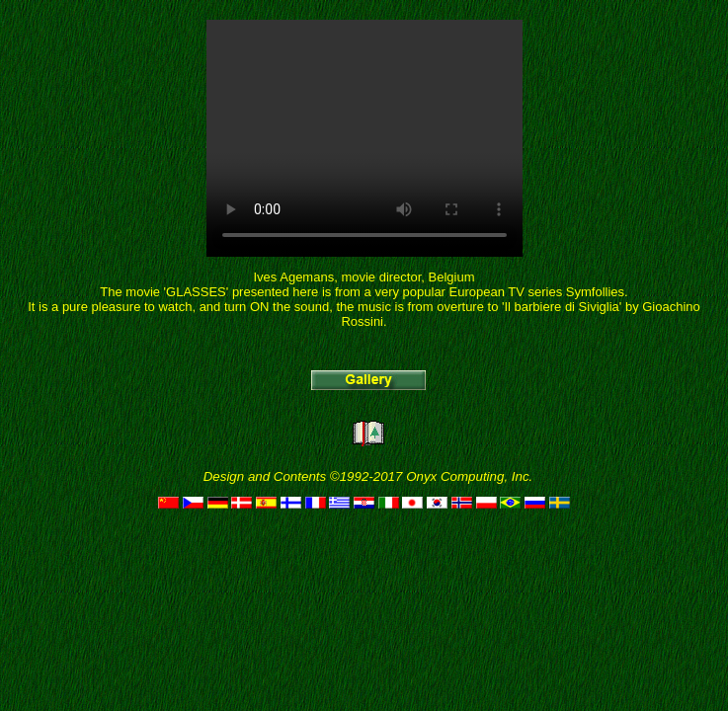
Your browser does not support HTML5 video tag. (364, 138)
